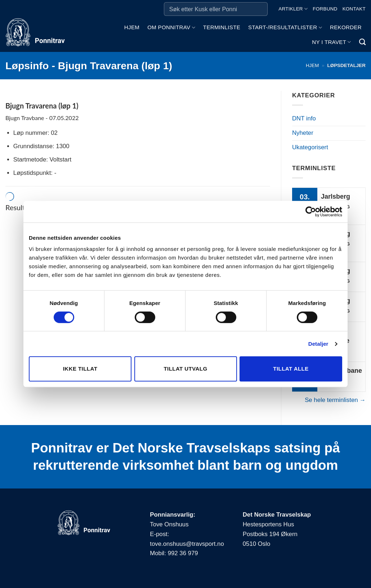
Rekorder (346, 27)
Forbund (325, 9)
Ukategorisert (310, 147)
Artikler (293, 9)
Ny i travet (331, 42)
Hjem (132, 27)
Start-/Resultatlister (285, 28)
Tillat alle (291, 369)
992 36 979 (183, 553)
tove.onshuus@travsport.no (187, 544)
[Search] (362, 42)
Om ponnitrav (171, 28)
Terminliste (222, 27)
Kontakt (354, 9)
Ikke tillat (80, 369)
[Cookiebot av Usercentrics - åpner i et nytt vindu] (311, 212)
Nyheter (303, 133)
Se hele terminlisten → (335, 400)
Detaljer (318, 344)
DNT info (304, 118)
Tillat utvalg (185, 369)
